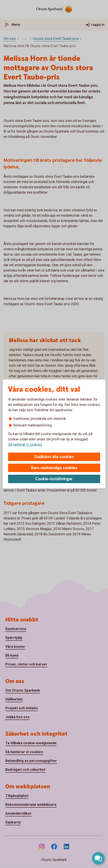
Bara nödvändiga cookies (54, 468)
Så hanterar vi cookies (25, 445)
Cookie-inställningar (54, 479)
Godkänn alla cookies (54, 457)
